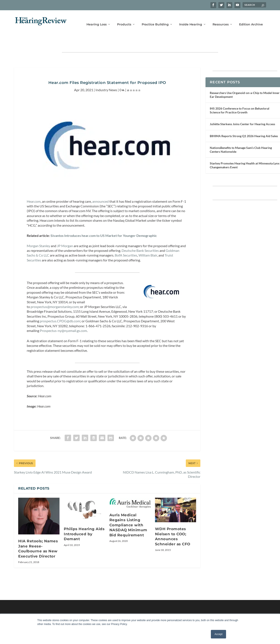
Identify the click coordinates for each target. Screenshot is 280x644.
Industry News (106, 77)
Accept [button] (218, 634)
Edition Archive (251, 19)
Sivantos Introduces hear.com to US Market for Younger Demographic (104, 223)
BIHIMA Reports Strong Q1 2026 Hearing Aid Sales (244, 123)
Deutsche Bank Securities (140, 238)
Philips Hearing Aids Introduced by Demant (84, 521)
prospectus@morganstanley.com (55, 294)
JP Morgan (65, 233)
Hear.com (34, 189)
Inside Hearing (191, 19)
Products (124, 19)
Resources (221, 19)
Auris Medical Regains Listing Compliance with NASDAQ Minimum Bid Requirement (128, 512)
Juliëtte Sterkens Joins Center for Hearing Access (242, 111)
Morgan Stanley (38, 233)
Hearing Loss (97, 19)
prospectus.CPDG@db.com (60, 308)
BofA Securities (126, 243)
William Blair (148, 243)
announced (101, 189)
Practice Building (155, 19)
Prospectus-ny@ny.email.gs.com (63, 318)
